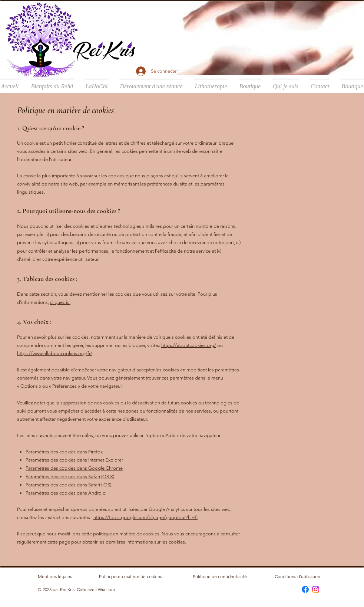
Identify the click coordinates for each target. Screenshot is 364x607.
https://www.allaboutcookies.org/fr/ (55, 353)
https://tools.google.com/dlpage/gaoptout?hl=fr (145, 517)
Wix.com (106, 589)
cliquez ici (60, 302)
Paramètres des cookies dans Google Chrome (74, 468)
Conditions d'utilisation (297, 576)
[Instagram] (316, 589)
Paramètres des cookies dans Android (66, 493)
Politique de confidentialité (220, 576)
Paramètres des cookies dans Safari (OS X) (70, 477)
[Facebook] (305, 589)
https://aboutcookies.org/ (189, 345)
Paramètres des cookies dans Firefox (64, 452)
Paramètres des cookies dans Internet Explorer (74, 460)
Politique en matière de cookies (131, 576)
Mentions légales (55, 576)
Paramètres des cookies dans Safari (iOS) (68, 485)
